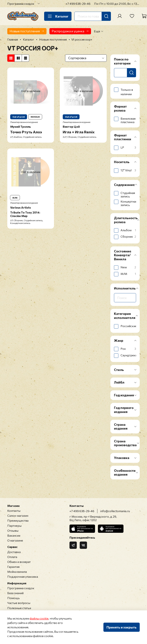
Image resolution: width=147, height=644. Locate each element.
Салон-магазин (18, 516)
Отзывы (13, 530)
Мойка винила (17, 572)
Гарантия (13, 567)
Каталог (58, 16)
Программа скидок (21, 4)
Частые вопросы (19, 603)
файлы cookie (39, 618)
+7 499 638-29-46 (78, 4)
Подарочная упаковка (23, 577)
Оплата (12, 557)
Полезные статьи (19, 608)
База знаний (15, 593)
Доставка (14, 552)
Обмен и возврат (19, 562)
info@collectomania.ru (115, 511)
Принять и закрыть (122, 627)
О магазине (15, 540)
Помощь (13, 598)
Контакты (14, 511)
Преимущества (18, 520)
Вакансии (14, 535)
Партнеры (14, 526)
